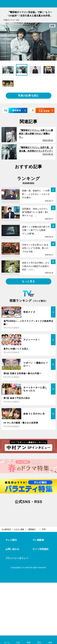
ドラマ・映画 (19, 529)
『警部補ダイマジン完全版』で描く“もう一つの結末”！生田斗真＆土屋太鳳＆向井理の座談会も (34, 529)
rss (41, 511)
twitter (16, 511)
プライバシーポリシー (17, 558)
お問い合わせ (12, 549)
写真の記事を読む (28, 96)
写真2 (44, 529)
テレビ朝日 (11, 540)
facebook (29, 511)
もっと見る (28, 281)
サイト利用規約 (41, 549)
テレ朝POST (28, 4)
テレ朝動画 (38, 540)
